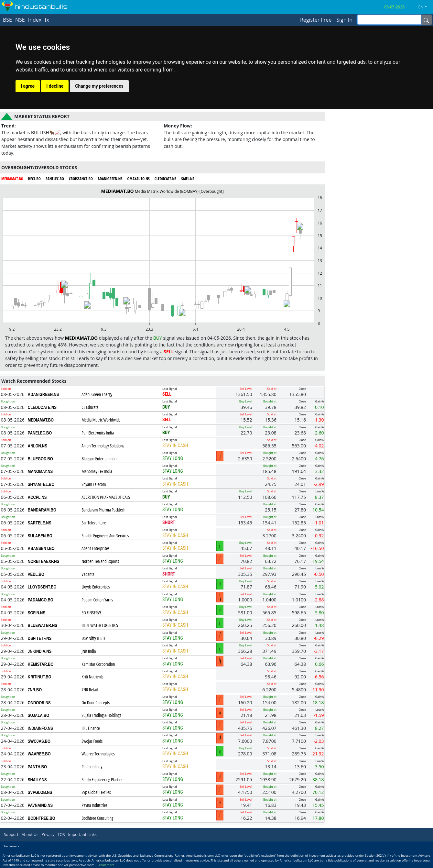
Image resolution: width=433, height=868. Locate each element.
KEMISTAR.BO (41, 664)
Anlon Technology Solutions (103, 446)
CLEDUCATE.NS (42, 407)
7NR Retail (90, 690)
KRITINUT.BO (40, 677)
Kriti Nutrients (92, 677)
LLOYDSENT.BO (42, 587)
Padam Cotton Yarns (97, 600)
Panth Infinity (92, 767)
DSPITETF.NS (40, 638)
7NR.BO (35, 690)
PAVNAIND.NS (40, 805)
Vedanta (88, 574)
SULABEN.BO (40, 536)
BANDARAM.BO (42, 510)
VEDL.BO (36, 574)
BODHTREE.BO (42, 818)
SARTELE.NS (40, 523)
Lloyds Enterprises (96, 587)
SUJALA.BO (38, 715)
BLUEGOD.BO (40, 459)
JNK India (89, 651)
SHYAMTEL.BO (41, 484)
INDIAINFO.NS (40, 728)
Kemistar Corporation (98, 664)
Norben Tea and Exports (100, 561)
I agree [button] (28, 86)
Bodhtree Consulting (97, 818)
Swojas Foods (92, 741)
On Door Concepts (96, 703)
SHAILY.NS (37, 780)
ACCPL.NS (37, 497)
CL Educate (90, 407)
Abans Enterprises (95, 548)
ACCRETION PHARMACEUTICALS (106, 497)
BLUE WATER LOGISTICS (100, 625)
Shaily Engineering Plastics (102, 780)
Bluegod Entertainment (99, 459)
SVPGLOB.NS (40, 792)
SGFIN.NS (37, 613)
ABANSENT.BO (41, 548)
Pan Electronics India (98, 433)
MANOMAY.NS (40, 471)
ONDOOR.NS (39, 703)
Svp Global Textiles (96, 792)
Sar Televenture (94, 523)
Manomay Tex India (97, 471)
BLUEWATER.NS (43, 625)
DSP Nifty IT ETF (93, 638)
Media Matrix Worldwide (101, 420)
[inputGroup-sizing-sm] (389, 20)
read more (107, 865)
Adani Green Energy (97, 394)
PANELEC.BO (40, 433)
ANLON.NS (38, 446)
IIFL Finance (91, 728)
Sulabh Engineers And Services (105, 536)
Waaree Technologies (98, 754)
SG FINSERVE (92, 613)
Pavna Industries (94, 805)
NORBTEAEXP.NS (43, 561)
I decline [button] (55, 86)
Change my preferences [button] (99, 86)
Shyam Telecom (94, 484)
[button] (425, 7)
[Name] (426, 20)
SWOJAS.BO (39, 741)
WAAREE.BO (39, 754)
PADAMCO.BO (41, 600)
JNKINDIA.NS (40, 651)
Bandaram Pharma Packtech (103, 510)
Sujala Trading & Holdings (101, 715)
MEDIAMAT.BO (41, 420)
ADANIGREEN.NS (43, 394)
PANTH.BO (37, 767)
